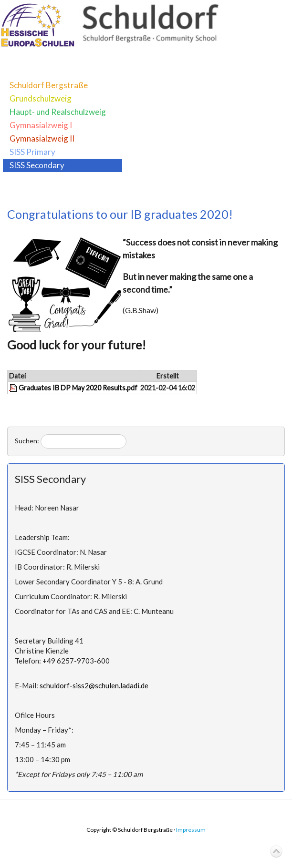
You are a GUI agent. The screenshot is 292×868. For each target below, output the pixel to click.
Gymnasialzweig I (41, 125)
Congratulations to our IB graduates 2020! (120, 214)
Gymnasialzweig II (42, 138)
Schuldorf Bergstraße (49, 85)
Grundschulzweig (41, 98)
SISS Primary (32, 152)
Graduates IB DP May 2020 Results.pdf (78, 388)
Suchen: (27, 441)
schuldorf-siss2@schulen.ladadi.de (94, 685)
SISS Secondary (37, 165)
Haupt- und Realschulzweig (58, 112)
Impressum (191, 830)
